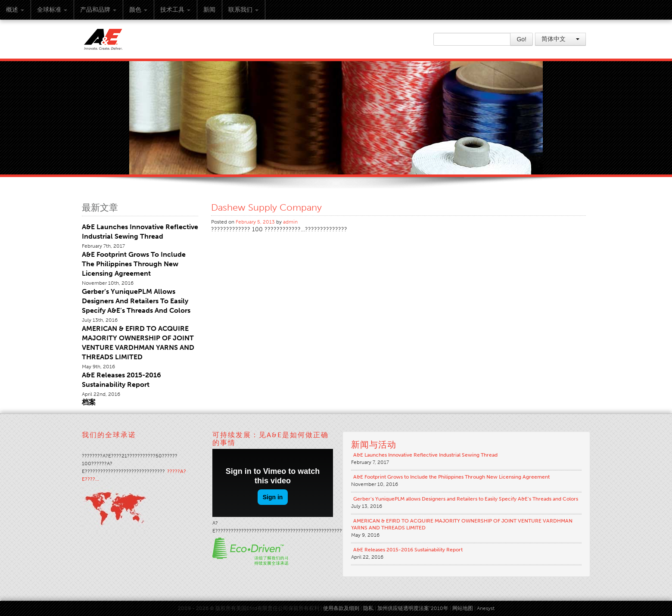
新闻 (209, 10)
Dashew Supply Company (266, 207)
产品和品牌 (98, 10)
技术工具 (175, 10)
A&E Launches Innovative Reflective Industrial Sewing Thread (425, 455)
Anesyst (486, 608)
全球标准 (52, 10)
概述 (15, 10)
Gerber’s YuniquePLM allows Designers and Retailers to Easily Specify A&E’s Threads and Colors (136, 301)
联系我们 (243, 10)
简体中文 (560, 39)
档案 (89, 402)
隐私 (368, 608)
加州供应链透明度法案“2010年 (413, 608)
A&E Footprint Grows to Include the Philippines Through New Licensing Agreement (134, 264)
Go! (521, 39)
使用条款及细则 (341, 608)
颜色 (138, 10)
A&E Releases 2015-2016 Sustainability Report (408, 550)
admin (290, 222)
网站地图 (463, 608)
